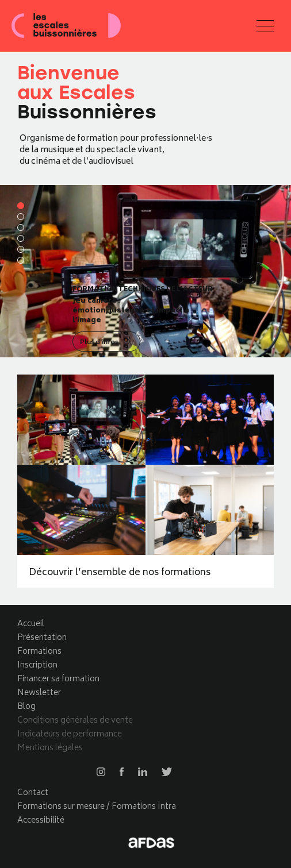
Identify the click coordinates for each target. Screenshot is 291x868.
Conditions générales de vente (75, 721)
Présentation (42, 638)
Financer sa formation (58, 679)
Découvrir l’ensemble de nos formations (120, 573)
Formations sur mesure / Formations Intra (97, 807)
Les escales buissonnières (66, 26)
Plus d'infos (99, 343)
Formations (39, 652)
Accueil (31, 624)
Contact (33, 793)
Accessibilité (41, 821)
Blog (26, 707)
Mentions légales (50, 748)
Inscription (37, 666)
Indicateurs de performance (70, 734)
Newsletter (39, 693)
